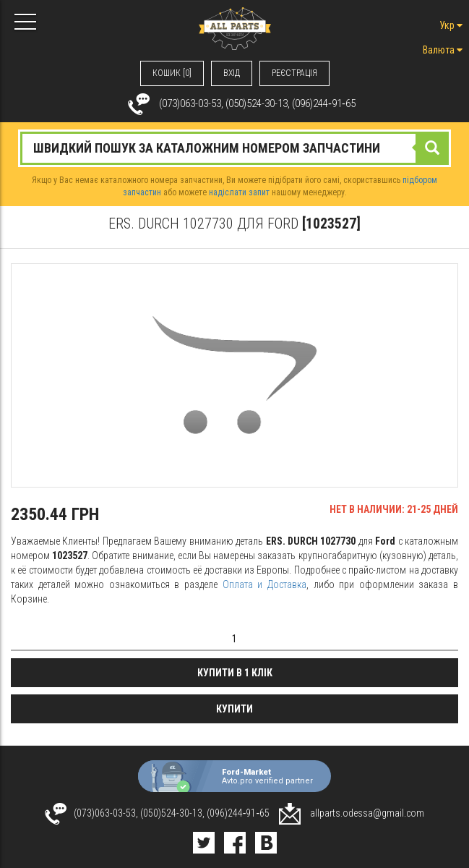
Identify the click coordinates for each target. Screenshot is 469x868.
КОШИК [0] (172, 73)
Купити (234, 709)
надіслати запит (239, 192)
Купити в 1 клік (235, 673)
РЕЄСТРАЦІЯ (294, 73)
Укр (451, 25)
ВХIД (232, 73)
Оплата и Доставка (264, 584)
